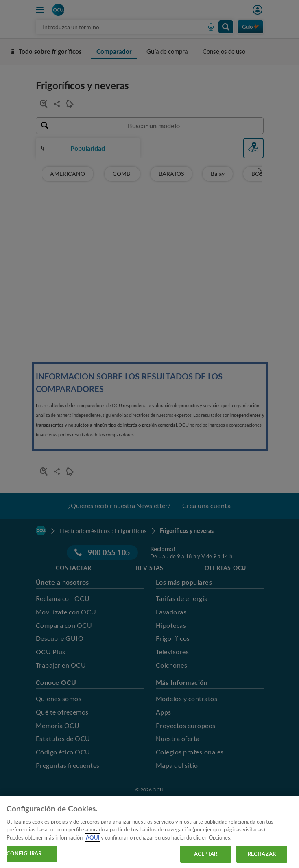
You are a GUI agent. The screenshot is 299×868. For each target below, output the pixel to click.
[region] (149, 832)
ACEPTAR (206, 854)
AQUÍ (93, 837)
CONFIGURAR (24, 853)
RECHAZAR (262, 854)
